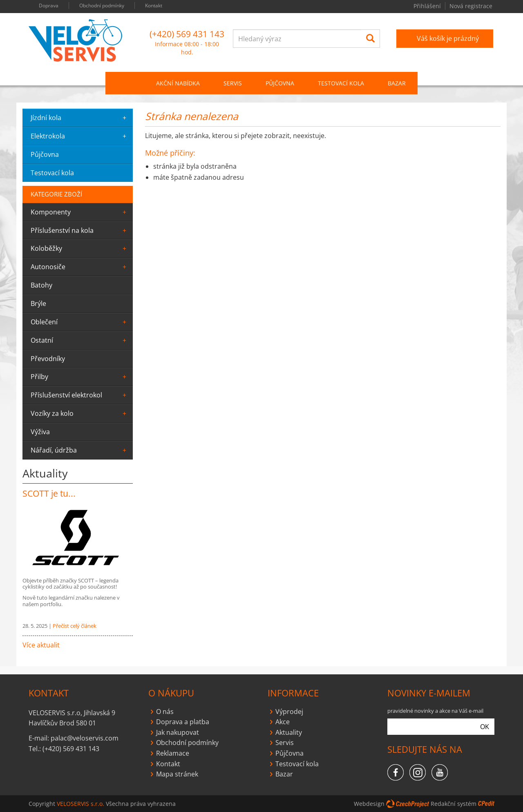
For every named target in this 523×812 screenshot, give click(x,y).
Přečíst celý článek (75, 626)
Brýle (38, 303)
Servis (285, 743)
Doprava (49, 6)
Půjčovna (289, 753)
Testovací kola (341, 83)
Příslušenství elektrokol (80, 395)
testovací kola (52, 173)
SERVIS (233, 83)
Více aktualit (41, 645)
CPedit (486, 804)
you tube (373, 7)
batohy (41, 285)
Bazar (397, 83)
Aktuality (289, 732)
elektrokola (80, 136)
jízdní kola (80, 118)
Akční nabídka (178, 83)
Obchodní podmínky (102, 6)
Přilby (80, 377)
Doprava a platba (183, 722)
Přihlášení (427, 6)
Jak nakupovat (178, 732)
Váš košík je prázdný (448, 38)
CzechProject (408, 804)
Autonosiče (80, 267)
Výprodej (289, 712)
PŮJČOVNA (280, 83)
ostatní (80, 340)
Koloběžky (80, 248)
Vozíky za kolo (80, 413)
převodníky (48, 359)
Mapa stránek (177, 774)
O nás (165, 712)
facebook (345, 7)
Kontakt (154, 6)
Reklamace (173, 753)
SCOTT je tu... (49, 493)
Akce (283, 722)
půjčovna (45, 154)
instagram (359, 7)
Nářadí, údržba (80, 450)
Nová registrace (471, 6)
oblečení (80, 322)
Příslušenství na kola (80, 230)
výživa (40, 432)
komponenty (80, 212)
